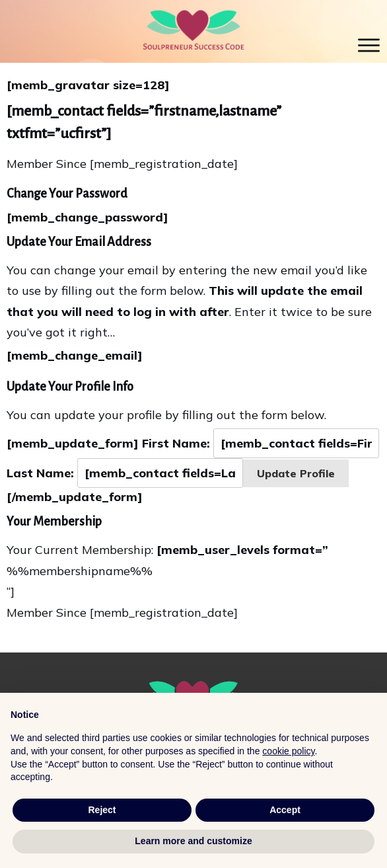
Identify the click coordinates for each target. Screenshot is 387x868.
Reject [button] (102, 810)
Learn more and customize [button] (193, 841)
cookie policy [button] (288, 751)
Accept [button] (285, 810)
